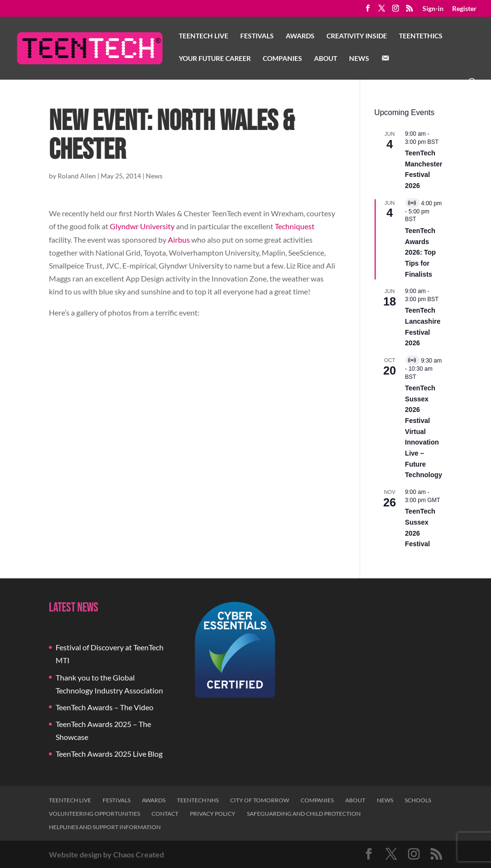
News (359, 59)
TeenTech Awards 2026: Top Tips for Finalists (421, 252)
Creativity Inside (357, 36)
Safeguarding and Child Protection (304, 814)
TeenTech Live (204, 36)
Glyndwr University (142, 226)
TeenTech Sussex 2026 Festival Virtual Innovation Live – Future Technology (424, 431)
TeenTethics (421, 36)
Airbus (179, 240)
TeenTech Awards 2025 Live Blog (109, 754)
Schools (418, 800)
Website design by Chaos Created (106, 854)
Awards (300, 36)
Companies (282, 59)
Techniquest (295, 226)
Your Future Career (215, 59)
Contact (165, 814)
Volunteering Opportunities (94, 814)
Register (464, 9)
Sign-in (433, 9)
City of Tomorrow (260, 800)
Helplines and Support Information (105, 827)
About (326, 59)
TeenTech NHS (198, 800)
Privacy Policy (213, 814)
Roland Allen (77, 176)
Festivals (257, 36)
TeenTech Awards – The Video (105, 707)
